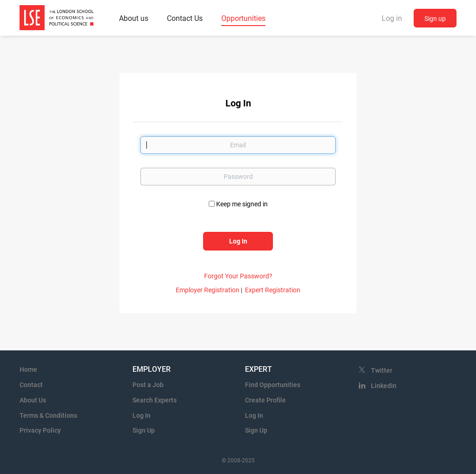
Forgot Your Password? (238, 276)
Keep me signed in (242, 204)
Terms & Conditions (48, 415)
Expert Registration (273, 290)
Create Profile (265, 400)
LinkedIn (384, 386)
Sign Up (144, 430)
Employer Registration (208, 290)
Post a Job (148, 385)
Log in (392, 18)
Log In (142, 415)
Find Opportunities (273, 385)
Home (28, 369)
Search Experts (155, 400)
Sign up (435, 19)
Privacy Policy (40, 430)
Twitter (382, 370)
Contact (31, 385)
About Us (33, 400)
